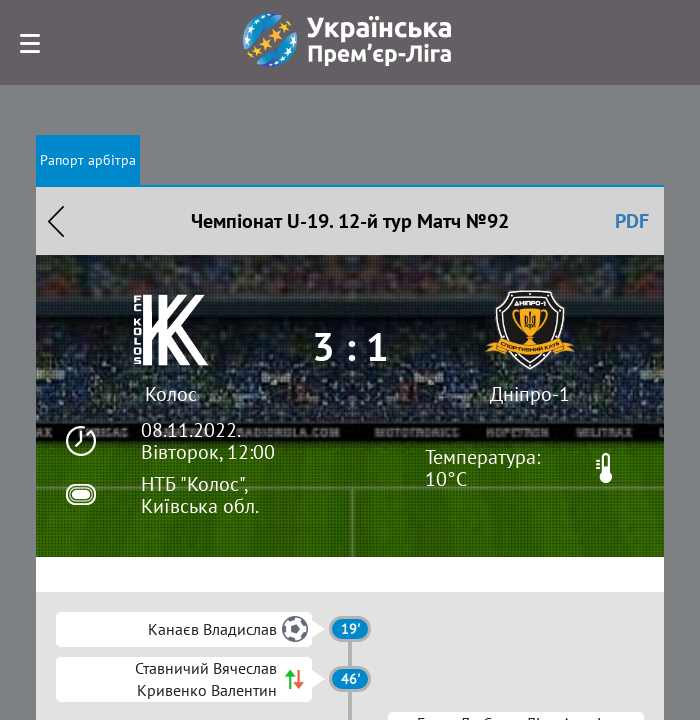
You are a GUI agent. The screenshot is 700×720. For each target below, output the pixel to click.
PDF (632, 221)
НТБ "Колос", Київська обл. (200, 495)
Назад (56, 221)
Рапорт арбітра (88, 160)
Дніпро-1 (530, 394)
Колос (171, 394)
